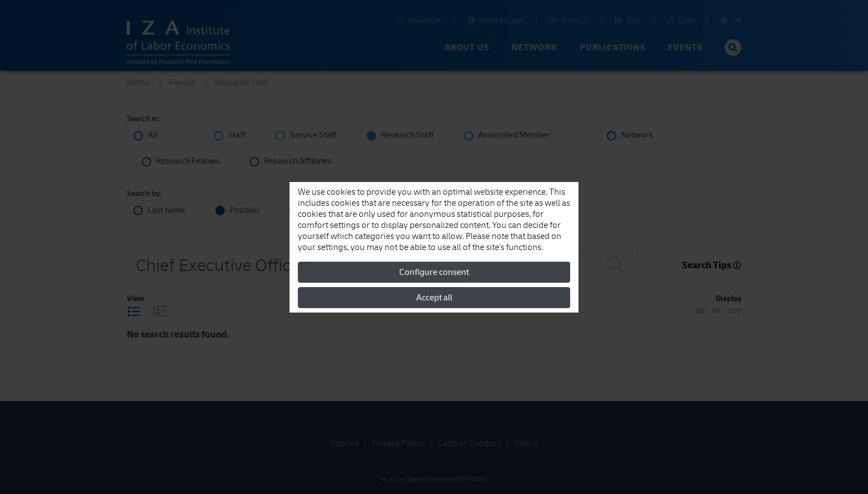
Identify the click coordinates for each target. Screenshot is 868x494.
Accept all (434, 298)
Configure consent (434, 272)
